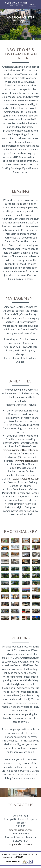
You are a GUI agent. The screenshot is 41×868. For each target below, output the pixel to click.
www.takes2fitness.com (26, 479)
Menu (33, 5)
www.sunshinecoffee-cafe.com (20, 450)
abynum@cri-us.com (21, 844)
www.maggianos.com (27, 461)
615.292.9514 (18, 857)
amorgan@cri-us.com (21, 830)
